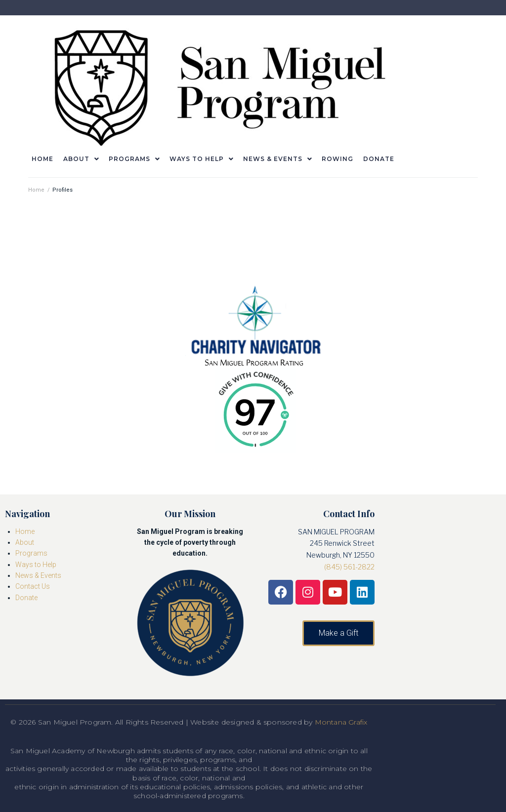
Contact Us (33, 586)
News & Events (38, 575)
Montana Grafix (341, 722)
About (25, 542)
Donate (26, 598)
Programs (31, 553)
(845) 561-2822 (349, 567)
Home (36, 190)
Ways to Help (36, 565)
